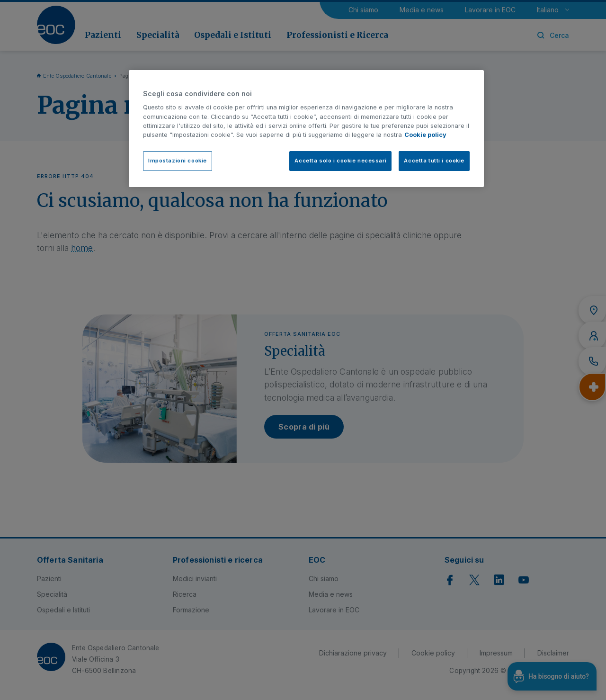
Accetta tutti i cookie (434, 161)
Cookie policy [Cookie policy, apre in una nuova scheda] (425, 135)
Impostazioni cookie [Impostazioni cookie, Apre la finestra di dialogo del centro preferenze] (178, 161)
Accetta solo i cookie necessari (340, 161)
